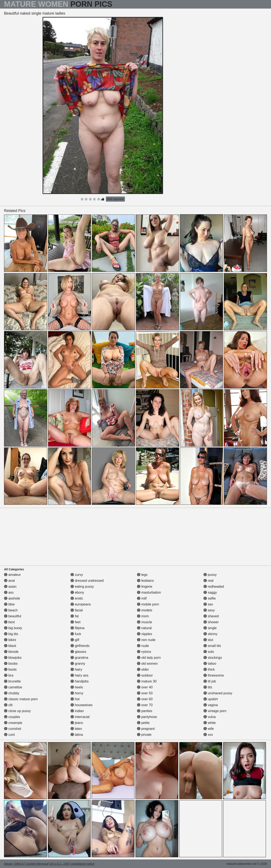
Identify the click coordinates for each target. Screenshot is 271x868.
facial (77, 610)
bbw (9, 604)
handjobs (80, 681)
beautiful (13, 616)
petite (143, 723)
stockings (213, 658)
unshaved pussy (218, 693)
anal (9, 581)
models (145, 610)
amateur (12, 575)
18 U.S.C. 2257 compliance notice (72, 864)
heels (77, 687)
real (208, 581)
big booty (13, 628)
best (9, 622)
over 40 (145, 687)
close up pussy (17, 711)
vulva (210, 717)
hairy (76, 669)
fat (75, 616)
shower (211, 622)
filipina (77, 628)
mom (143, 616)
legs (142, 575)
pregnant (146, 729)
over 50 (145, 693)
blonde (11, 652)
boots (10, 669)
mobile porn (148, 604)
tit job (210, 681)
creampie (13, 723)
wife (209, 729)
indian (77, 711)
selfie (210, 598)
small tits (212, 646)
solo (209, 652)
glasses (78, 652)
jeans (77, 723)
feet (75, 622)
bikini (10, 640)
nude (143, 646)
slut (208, 640)
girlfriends (80, 646)
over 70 (145, 705)
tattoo (210, 664)
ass (9, 592)
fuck (76, 634)
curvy (77, 575)
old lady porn (149, 658)
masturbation (149, 592)
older (143, 669)
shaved (211, 616)
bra (9, 675)
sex (208, 604)
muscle (144, 622)
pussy (210, 575)
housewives (82, 705)
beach (11, 610)
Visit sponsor (115, 199)
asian (10, 587)
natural (144, 628)
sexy (209, 610)
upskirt (211, 699)
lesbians (145, 581)
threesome (214, 675)
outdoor (145, 675)
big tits (11, 634)
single (210, 628)
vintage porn (215, 711)
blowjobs (13, 658)
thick (209, 669)
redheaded (214, 587)
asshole (12, 598)
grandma (79, 658)
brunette (12, 681)
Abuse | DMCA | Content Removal (26, 864)
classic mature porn (21, 699)
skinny (210, 634)
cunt (9, 735)
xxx (208, 735)
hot (75, 699)
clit (8, 705)
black (10, 646)
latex (76, 729)
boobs (11, 664)
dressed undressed (87, 581)
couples (12, 717)
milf (142, 598)
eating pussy (82, 587)
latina (77, 735)
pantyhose (147, 717)
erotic (77, 598)
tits (208, 687)
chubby (12, 693)
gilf (75, 640)
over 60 (145, 699)
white (210, 723)
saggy (210, 592)
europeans (81, 604)
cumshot (13, 729)
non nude (146, 640)
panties (145, 711)
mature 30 (147, 681)
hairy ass (79, 675)
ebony (77, 592)
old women (147, 664)
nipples (144, 634)
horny (77, 693)
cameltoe (13, 687)
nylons (144, 652)
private (144, 735)
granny (78, 664)
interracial (80, 717)
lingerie (145, 587)
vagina (211, 705)
